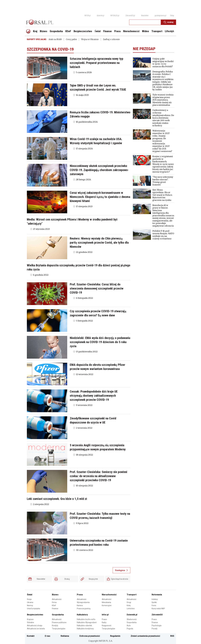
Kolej (129, 605)
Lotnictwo (131, 609)
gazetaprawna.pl (160, 16)
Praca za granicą (84, 609)
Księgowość (107, 625)
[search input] (145, 22)
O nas (47, 636)
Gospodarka (58, 615)
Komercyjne (107, 605)
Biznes (55, 595)
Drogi (129, 602)
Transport (132, 595)
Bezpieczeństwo (35, 615)
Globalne (31, 622)
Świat (30, 595)
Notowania (157, 595)
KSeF (54, 605)
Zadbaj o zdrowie (111, 39)
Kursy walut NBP (158, 609)
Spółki (154, 602)
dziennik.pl (100, 16)
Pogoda (130, 629)
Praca (80, 595)
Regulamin (115, 636)
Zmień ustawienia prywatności (145, 636)
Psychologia (157, 625)
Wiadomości (132, 619)
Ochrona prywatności (90, 636)
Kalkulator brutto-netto (86, 619)
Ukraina (30, 602)
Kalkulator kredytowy (85, 629)
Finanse (55, 609)
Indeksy (155, 599)
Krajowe (30, 619)
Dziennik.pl (132, 615)
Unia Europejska (33, 609)
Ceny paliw (71, 39)
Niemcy (30, 605)
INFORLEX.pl (115, 16)
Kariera (80, 605)
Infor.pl (105, 615)
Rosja (29, 599)
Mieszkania (106, 602)
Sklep (172, 16)
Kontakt (31, 636)
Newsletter (145, 16)
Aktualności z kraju (35, 625)
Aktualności (57, 599)
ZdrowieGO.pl (130, 16)
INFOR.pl (88, 16)
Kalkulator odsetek (84, 625)
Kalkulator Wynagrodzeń (87, 622)
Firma (54, 602)
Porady (155, 629)
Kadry (104, 622)
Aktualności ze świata (36, 629)
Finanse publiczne (59, 622)
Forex (154, 605)
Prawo (104, 619)
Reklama (65, 636)
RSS (172, 636)
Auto (129, 625)
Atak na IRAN (55, 39)
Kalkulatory (82, 615)
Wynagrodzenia (83, 602)
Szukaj (169, 22)
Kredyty (55, 625)
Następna (122, 570)
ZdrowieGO (157, 615)
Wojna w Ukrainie (90, 39)
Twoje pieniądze (59, 629)
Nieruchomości (109, 595)
